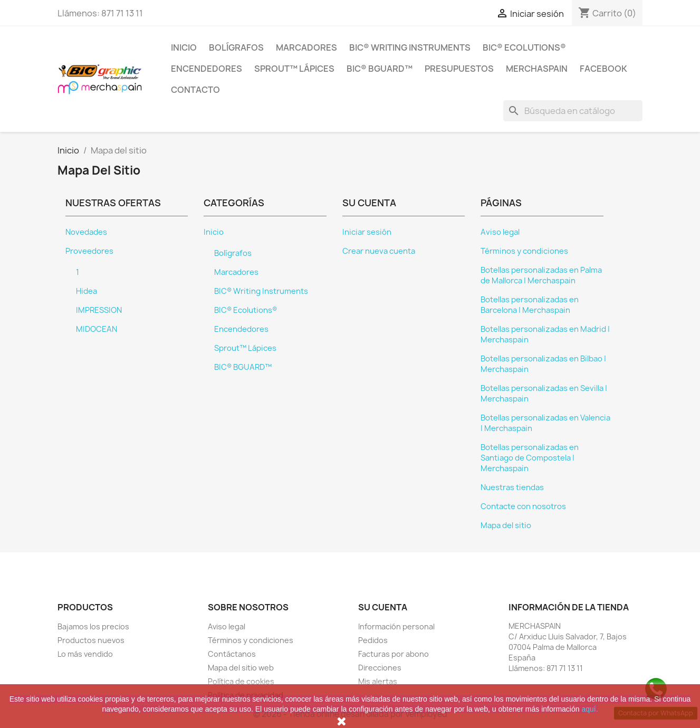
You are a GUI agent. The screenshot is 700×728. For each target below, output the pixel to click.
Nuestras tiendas (512, 487)
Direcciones (380, 668)
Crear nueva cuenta (379, 251)
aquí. (589, 709)
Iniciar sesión (367, 232)
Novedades (86, 232)
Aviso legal (500, 232)
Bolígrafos (236, 47)
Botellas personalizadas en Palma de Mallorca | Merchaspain (541, 275)
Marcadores (306, 47)
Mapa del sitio (506, 525)
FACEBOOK (603, 69)
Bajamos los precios (93, 626)
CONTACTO (195, 90)
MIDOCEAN (97, 329)
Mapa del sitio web (241, 668)
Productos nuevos (91, 640)
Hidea (87, 291)
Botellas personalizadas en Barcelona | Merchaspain (530, 305)
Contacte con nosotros (523, 506)
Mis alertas (378, 681)
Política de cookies (241, 681)
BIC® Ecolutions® (524, 47)
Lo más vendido (85, 654)
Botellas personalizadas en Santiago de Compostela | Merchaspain (530, 458)
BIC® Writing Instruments (410, 47)
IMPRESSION (99, 310)
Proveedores (89, 251)
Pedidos (373, 640)
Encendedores (207, 69)
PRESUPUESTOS (459, 69)
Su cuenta (383, 607)
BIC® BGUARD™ (380, 69)
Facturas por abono (394, 654)
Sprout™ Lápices (294, 69)
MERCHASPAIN (537, 69)
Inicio (184, 47)
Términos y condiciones (524, 251)
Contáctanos (232, 654)
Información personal (396, 626)
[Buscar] (573, 111)
